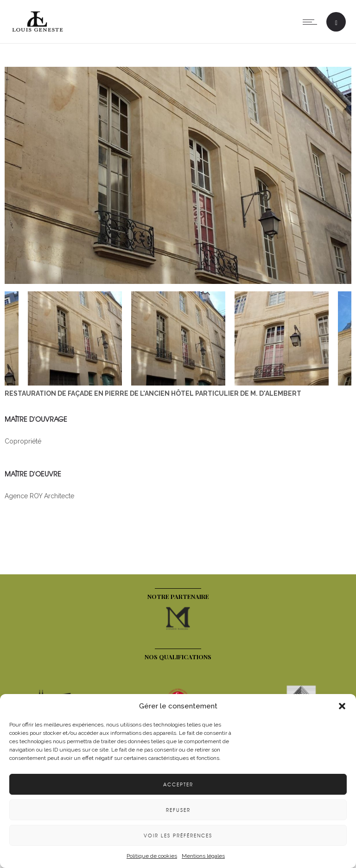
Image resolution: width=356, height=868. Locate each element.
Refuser (178, 810)
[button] (342, 706)
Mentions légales (203, 856)
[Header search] (336, 23)
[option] (178, 177)
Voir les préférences (178, 835)
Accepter (178, 784)
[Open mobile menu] (312, 22)
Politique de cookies (152, 856)
